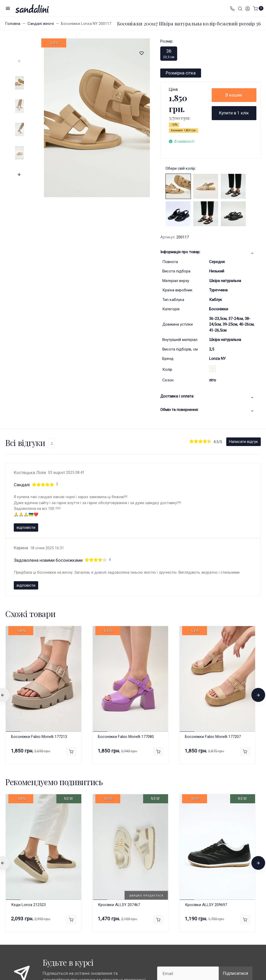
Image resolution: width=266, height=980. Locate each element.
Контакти (146, 879)
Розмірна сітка (181, 73)
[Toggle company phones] (232, 8)
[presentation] (19, 61)
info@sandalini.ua (204, 890)
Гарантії (103, 870)
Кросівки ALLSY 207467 (119, 746)
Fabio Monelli (66, 905)
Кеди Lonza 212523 (28, 746)
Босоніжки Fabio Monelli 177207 (213, 578)
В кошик (234, 95)
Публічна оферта (111, 893)
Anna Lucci (64, 888)
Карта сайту (27, 863)
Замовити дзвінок (206, 868)
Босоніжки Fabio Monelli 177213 (39, 578)
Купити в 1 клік (234, 113)
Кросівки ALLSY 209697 (206, 746)
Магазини (64, 870)
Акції (142, 870)
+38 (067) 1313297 (210, 863)
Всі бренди (64, 879)
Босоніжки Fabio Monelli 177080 (126, 578)
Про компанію (108, 902)
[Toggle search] (240, 8)
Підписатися (235, 815)
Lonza (60, 896)
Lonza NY (217, 359)
